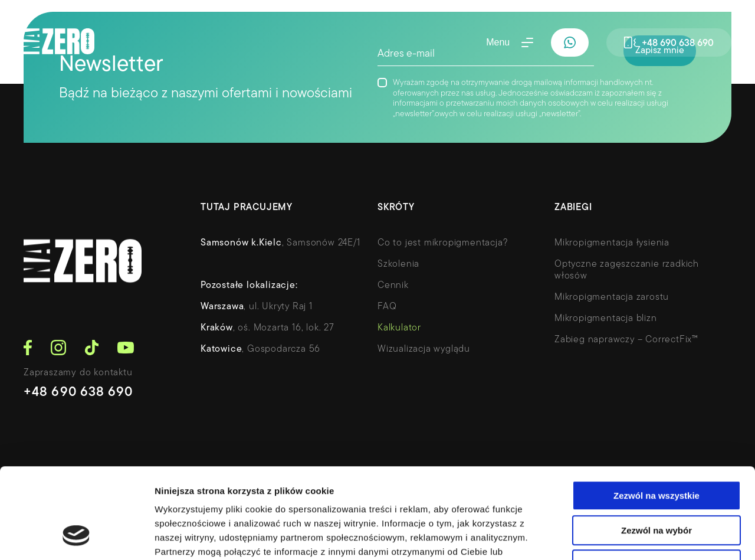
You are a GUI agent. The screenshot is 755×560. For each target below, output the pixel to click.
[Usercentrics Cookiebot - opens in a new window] (76, 537)
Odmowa (656, 485)
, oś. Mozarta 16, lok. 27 (267, 328)
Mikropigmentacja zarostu (612, 297)
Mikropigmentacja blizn (606, 319)
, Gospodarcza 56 (260, 349)
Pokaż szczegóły (629, 537)
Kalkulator (399, 328)
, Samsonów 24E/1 (280, 243)
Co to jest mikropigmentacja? (443, 243)
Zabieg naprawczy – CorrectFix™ (626, 340)
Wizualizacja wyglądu (424, 349)
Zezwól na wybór (656, 451)
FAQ (387, 307)
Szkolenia (398, 264)
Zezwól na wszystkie (656, 416)
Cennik (393, 286)
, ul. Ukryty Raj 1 (257, 307)
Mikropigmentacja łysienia (612, 243)
